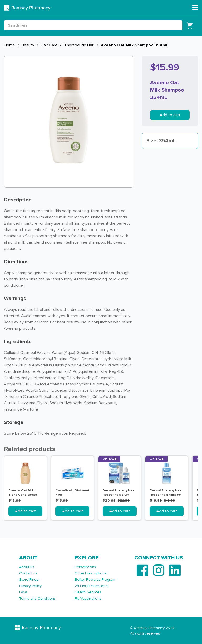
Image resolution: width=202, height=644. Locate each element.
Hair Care (49, 45)
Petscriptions (85, 567)
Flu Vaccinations (88, 598)
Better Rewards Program (95, 580)
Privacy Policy (30, 586)
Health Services (88, 592)
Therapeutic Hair (79, 45)
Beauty (28, 45)
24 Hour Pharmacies (92, 586)
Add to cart (170, 115)
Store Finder (29, 580)
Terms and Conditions (37, 598)
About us (27, 567)
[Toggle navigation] (195, 8)
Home (9, 45)
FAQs (23, 592)
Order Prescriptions (91, 573)
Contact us (28, 573)
